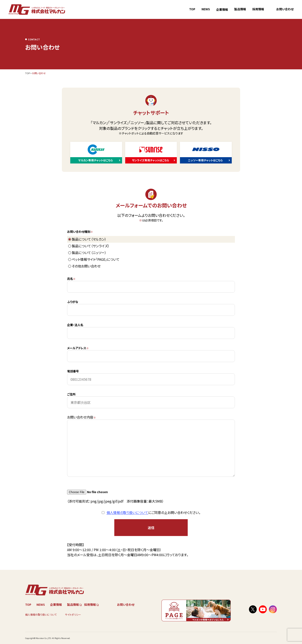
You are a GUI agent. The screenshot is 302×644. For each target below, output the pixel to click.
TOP (192, 9)
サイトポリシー (73, 614)
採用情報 (258, 9)
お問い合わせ (285, 9)
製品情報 (240, 9)
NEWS (206, 9)
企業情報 (222, 9)
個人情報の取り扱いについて (127, 512)
